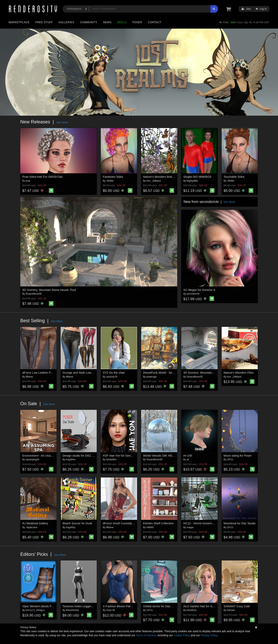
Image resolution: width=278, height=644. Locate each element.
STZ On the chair (114, 373)
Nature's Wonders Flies (239, 373)
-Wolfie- (110, 181)
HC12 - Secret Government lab (203, 523)
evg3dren (71, 460)
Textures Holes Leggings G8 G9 (83, 606)
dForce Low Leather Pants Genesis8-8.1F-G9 (52, 373)
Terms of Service (146, 635)
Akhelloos (192, 610)
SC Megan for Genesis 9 (199, 290)
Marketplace (19, 22)
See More (62, 122)
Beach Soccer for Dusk (77, 523)
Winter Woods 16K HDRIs (160, 456)
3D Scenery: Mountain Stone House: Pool (49, 290)
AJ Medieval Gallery (35, 523)
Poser (137, 22)
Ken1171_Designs (35, 610)
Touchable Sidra (234, 177)
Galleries (66, 22)
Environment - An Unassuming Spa (45, 456)
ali (188, 460)
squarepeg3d (32, 460)
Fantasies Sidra (113, 177)
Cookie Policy (182, 635)
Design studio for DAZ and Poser (84, 456)
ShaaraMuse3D (34, 294)
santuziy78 (112, 377)
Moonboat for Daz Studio (240, 523)
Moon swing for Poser (238, 456)
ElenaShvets (72, 610)
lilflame (29, 377)
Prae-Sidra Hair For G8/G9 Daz (43, 177)
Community (89, 22)
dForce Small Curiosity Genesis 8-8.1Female (132, 523)
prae (28, 181)
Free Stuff (44, 22)
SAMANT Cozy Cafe (237, 606)
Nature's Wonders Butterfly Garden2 (166, 177)
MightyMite (192, 181)
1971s (230, 460)
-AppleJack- (32, 527)
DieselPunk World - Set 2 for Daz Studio (169, 373)
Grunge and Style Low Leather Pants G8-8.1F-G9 (94, 373)
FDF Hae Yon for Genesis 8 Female (126, 456)
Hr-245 (188, 456)
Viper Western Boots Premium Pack (45, 606)
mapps (190, 527)
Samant (231, 610)
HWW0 (150, 527)
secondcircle (193, 294)
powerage (151, 377)
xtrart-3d (111, 610)
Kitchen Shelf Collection (158, 523)
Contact (155, 22)
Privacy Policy (209, 635)
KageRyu (71, 527)
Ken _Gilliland (153, 181)
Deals (122, 22)
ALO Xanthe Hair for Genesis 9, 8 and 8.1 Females (216, 606)
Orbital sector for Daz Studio (161, 606)
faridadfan (111, 460)
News (107, 22)
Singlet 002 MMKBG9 (197, 177)
